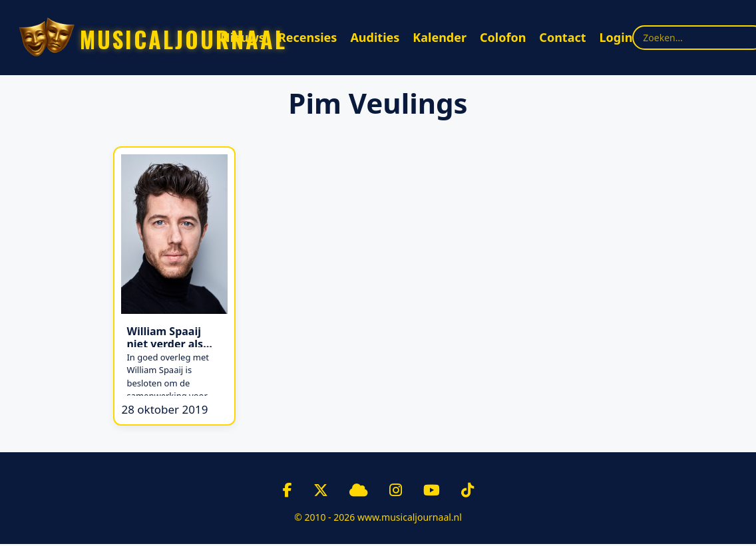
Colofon (503, 37)
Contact (562, 37)
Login (616, 37)
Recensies (308, 37)
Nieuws (243, 37)
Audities (375, 37)
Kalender (440, 37)
